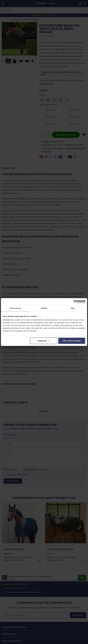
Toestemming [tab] (15, 308)
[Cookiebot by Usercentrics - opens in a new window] (75, 302)
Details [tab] (44, 308)
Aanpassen (44, 341)
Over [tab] (73, 308)
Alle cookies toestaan (72, 341)
